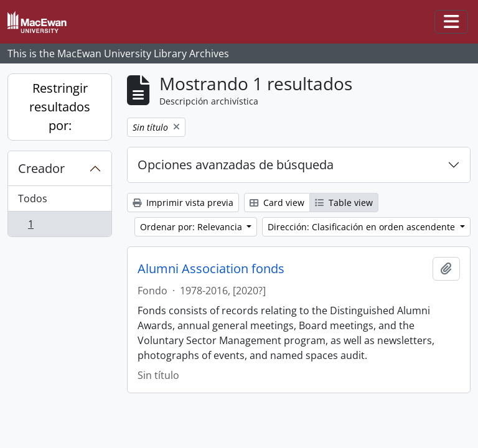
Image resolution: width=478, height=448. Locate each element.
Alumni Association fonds (211, 269)
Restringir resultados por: (60, 107)
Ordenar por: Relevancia (192, 227)
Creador (41, 168)
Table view (344, 203)
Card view (277, 203)
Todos (33, 198)
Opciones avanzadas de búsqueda (236, 165)
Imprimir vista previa (183, 203)
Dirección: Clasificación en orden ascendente (363, 227)
